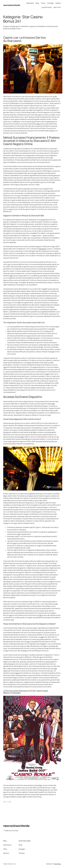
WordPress (57, 864)
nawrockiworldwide (12, 5)
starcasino (42, 249)
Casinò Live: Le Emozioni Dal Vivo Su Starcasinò (25, 39)
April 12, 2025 (7, 802)
